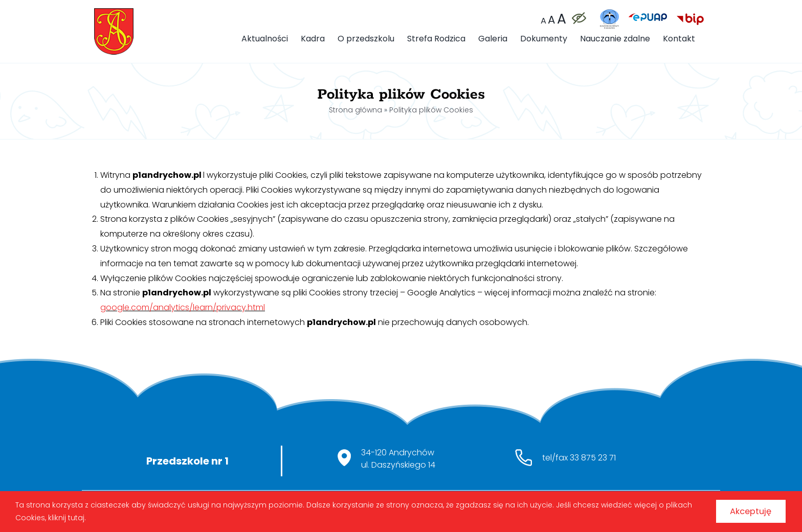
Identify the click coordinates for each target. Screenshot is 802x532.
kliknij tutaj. (95, 516)
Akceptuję (743, 509)
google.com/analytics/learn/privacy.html (183, 307)
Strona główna (355, 110)
